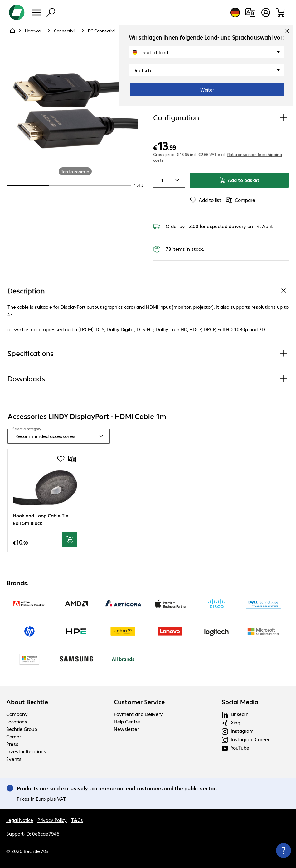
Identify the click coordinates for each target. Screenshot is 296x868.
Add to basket (239, 180)
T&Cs (77, 820)
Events (14, 759)
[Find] (51, 12)
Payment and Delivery (138, 714)
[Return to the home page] (17, 12)
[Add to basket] (70, 539)
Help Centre (127, 721)
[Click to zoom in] (75, 108)
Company (17, 714)
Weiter (207, 90)
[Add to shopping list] (61, 459)
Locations (17, 721)
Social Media (240, 702)
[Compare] (241, 200)
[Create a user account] (266, 12)
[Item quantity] (161, 180)
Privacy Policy (52, 820)
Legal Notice (20, 820)
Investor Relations (26, 751)
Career (14, 736)
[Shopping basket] (281, 12)
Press (12, 744)
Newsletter (126, 729)
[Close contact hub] (284, 851)
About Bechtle (27, 702)
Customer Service (139, 702)
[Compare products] (250, 12)
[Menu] (36, 12)
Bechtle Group (22, 729)
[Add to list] (206, 200)
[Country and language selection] (235, 12)
